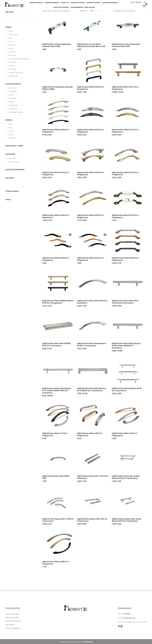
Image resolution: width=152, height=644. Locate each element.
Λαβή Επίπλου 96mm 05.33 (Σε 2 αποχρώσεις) (56, 174)
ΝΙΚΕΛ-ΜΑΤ (12, 55)
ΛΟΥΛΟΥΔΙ (12, 45)
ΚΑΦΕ (10, 38)
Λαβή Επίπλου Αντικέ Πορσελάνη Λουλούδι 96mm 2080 (126, 45)
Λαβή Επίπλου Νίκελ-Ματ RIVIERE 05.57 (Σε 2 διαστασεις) (56, 344)
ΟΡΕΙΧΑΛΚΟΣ (13, 105)
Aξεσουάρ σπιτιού (93, 3)
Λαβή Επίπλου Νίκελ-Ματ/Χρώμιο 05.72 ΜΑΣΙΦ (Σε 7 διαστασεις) (91, 389)
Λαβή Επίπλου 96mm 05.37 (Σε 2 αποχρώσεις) (125, 174)
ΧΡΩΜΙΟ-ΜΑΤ (13, 76)
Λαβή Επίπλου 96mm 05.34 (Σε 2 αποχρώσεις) (90, 174)
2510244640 (126, 614)
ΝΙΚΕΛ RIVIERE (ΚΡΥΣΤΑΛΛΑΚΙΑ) (19, 59)
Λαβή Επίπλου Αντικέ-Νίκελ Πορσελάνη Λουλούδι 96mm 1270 (91, 45)
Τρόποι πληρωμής (12, 614)
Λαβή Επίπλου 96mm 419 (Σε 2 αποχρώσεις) (125, 434)
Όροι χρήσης (10, 624)
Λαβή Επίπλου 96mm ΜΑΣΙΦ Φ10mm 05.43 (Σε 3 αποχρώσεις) (58, 302)
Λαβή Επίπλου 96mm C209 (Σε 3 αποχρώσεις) (55, 563)
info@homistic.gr (129, 618)
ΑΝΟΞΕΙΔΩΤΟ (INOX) (16, 112)
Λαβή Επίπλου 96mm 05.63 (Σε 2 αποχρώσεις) (90, 216)
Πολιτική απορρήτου (13, 628)
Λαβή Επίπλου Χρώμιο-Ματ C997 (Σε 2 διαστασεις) (92, 520)
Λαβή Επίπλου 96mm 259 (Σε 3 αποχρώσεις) (90, 434)
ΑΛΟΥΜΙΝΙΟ (13, 91)
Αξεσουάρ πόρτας (77, 3)
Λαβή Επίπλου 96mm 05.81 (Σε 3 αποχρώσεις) (90, 259)
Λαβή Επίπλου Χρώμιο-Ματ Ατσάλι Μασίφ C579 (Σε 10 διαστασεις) (127, 520)
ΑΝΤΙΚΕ (11, 31)
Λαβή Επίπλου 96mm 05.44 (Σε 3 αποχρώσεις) (56, 216)
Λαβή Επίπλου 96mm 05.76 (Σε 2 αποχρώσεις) (125, 216)
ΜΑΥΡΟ (11, 48)
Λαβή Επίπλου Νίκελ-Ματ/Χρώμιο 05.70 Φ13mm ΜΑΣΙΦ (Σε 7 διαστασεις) (126, 346)
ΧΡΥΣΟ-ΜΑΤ (13, 69)
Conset (11, 131)
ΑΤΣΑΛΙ (11, 95)
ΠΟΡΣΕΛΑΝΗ (13, 109)
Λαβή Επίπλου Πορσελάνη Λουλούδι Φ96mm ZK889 (57, 88)
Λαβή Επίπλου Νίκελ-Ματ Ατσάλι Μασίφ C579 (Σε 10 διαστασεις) (126, 477)
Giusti (11, 128)
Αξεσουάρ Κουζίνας (61, 7)
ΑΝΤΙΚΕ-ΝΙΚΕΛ (13, 35)
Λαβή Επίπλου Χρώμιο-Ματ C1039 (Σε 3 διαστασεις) (58, 520)
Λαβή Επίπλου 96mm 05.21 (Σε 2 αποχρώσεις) (125, 88)
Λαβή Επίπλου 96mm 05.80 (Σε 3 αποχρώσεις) (56, 259)
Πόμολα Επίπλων (52, 3)
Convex (11, 134)
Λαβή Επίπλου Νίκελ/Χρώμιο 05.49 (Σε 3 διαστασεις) (127, 389)
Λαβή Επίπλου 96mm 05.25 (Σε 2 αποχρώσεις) (90, 131)
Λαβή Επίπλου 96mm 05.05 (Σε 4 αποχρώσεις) (90, 88)
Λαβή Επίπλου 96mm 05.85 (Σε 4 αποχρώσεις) (125, 259)
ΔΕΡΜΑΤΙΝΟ (13, 98)
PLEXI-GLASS (13, 88)
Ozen (10, 124)
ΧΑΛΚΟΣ (11, 66)
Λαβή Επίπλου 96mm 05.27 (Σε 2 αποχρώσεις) (125, 131)
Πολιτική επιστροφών (13, 621)
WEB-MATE (88, 642)
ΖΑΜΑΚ (11, 102)
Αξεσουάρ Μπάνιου (110, 3)
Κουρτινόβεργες (77, 7)
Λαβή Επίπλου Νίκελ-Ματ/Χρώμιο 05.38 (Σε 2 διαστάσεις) (91, 344)
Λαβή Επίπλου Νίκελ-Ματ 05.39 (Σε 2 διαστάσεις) (92, 302)
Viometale (12, 138)
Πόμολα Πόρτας (36, 3)
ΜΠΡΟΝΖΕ (12, 52)
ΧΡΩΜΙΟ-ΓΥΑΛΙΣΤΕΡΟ (16, 73)
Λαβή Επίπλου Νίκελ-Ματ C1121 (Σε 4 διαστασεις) (93, 477)
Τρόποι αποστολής (12, 617)
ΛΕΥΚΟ (11, 42)
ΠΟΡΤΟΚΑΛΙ (13, 62)
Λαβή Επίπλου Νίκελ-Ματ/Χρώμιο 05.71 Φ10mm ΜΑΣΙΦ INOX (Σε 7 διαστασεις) (57, 391)
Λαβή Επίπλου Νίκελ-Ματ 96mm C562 (56, 477)
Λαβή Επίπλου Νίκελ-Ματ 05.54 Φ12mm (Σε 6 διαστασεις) (125, 302)
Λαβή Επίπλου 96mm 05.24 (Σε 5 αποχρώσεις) (56, 131)
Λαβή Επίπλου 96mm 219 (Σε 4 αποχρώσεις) (55, 434)
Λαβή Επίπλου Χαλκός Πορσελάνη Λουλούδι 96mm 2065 (57, 45)
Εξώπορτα (65, 3)
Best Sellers (90, 7)
